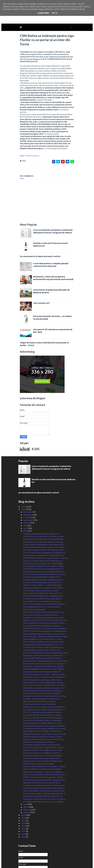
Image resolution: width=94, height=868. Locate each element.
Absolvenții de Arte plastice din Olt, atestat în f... (43, 572)
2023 (24, 794)
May (25, 510)
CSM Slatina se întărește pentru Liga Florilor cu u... (44, 591)
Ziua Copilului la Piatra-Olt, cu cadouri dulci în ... (42, 585)
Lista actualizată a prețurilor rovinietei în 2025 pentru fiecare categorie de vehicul (52, 210)
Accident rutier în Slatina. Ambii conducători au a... (44, 626)
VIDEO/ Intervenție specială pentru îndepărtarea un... (45, 610)
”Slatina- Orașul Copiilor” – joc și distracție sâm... (43, 564)
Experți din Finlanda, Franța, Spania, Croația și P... (42, 672)
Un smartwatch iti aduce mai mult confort (37, 235)
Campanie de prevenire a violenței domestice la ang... (45, 675)
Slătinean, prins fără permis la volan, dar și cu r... (42, 761)
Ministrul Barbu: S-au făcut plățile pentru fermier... (44, 661)
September (28, 499)
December (28, 491)
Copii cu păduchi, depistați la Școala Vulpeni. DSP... (44, 523)
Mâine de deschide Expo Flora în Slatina (39, 680)
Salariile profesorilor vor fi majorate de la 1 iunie (42, 729)
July (25, 504)
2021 (24, 799)
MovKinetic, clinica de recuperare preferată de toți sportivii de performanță (53, 257)
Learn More (43, 13)
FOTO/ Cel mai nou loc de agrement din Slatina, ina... (45, 531)
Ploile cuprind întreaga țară (34, 588)
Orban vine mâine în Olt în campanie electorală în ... (44, 767)
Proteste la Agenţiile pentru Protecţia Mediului (42, 734)
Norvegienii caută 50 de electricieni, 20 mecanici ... (44, 634)
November (28, 493)
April (26, 783)
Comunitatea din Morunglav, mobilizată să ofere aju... (45, 707)
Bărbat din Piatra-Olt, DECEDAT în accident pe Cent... (45, 599)
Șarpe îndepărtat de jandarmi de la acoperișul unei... (44, 612)
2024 (24, 488)
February (27, 788)
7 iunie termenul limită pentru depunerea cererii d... (44, 526)
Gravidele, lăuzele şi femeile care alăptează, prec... (44, 558)
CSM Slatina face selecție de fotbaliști (39, 742)
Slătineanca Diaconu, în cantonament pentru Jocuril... (45, 713)
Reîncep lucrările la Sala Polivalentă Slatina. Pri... (43, 650)
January (27, 791)
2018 (24, 807)
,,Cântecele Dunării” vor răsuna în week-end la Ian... (44, 769)
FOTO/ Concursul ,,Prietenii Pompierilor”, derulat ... (44, 756)
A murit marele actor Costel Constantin (39, 683)
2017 (24, 810)
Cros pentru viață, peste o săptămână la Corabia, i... (44, 726)
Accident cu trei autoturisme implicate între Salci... (44, 596)
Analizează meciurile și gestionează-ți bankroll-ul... (43, 548)
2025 (24, 485)
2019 (24, 805)
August (27, 502)
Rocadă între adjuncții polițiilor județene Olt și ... (42, 556)
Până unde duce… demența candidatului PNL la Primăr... (46, 615)
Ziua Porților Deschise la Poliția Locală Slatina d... (43, 710)
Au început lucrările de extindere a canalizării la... (43, 699)
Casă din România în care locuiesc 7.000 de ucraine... (45, 653)
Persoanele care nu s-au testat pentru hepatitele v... (45, 656)
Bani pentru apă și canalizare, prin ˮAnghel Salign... (44, 542)
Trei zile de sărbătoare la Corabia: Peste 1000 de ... (44, 566)
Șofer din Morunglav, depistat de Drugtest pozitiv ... (44, 529)
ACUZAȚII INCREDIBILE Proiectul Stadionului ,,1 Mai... (46, 631)
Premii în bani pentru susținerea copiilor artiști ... (43, 658)
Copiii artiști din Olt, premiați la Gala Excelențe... (43, 694)
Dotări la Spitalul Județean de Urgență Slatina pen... (44, 550)
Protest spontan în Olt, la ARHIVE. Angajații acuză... (44, 759)
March (26, 786)
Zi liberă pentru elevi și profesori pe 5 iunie (41, 569)
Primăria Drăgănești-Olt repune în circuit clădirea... (44, 648)
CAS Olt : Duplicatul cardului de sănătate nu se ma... (45, 553)
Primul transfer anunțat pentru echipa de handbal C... (45, 704)
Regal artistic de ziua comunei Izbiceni (39, 721)
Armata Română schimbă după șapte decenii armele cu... (46, 640)
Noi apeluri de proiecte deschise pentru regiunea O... (45, 642)
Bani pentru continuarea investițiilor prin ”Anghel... (44, 645)
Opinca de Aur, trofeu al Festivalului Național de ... (43, 740)
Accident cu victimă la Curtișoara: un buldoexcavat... (45, 764)
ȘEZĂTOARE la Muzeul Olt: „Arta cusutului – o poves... (46, 537)
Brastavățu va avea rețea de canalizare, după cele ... (44, 520)
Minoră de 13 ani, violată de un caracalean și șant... (44, 575)
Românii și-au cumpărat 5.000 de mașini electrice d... (44, 772)
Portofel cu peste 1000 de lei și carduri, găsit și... (43, 577)
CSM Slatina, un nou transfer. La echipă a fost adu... (44, 515)
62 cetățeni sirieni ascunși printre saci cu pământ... (44, 780)
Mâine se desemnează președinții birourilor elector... (44, 753)
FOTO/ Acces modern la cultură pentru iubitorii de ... (45, 583)
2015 (24, 815)
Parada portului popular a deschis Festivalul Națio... (44, 518)
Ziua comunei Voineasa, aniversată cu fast (40, 594)
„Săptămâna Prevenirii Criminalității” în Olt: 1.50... (43, 623)
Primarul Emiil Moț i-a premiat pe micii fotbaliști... (43, 748)
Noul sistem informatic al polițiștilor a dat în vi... (42, 732)
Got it (55, 13)
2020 (24, 802)
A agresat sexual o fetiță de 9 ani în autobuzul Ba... (44, 718)
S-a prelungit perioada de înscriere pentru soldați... (44, 545)
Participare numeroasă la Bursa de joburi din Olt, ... (44, 775)
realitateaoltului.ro (29, 134)
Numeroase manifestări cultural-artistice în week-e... (45, 778)
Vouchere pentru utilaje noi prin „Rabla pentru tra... (44, 534)
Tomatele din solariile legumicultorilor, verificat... (43, 637)
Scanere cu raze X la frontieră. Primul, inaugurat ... (43, 696)
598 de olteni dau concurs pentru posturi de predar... (45, 607)
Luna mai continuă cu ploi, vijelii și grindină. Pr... (42, 737)
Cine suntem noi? (39, 282)
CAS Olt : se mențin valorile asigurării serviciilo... (43, 691)
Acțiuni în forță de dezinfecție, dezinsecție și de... (43, 561)
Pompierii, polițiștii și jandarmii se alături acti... (42, 512)
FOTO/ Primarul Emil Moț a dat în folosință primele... (44, 621)
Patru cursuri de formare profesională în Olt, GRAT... (45, 664)
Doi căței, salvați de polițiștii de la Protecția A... (42, 677)
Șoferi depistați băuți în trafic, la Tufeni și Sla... (42, 723)
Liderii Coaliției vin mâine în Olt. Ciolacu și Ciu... (42, 629)
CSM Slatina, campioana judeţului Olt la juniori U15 (44, 667)
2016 (24, 813)
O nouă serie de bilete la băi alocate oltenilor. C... (43, 604)
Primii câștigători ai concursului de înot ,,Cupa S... (43, 618)
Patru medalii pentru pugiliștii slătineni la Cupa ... (43, 702)
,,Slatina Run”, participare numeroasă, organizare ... (43, 750)
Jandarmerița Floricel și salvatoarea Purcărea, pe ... (44, 669)
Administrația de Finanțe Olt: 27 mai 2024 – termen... (45, 745)
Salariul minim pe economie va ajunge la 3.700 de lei (44, 686)
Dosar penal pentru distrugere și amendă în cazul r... (44, 602)
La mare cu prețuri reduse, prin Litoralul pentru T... (43, 539)
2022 (24, 796)
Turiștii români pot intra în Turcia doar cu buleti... (43, 715)
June (26, 507)
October (27, 496)
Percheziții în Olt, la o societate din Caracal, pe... (43, 580)
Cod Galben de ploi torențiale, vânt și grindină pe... (44, 688)
